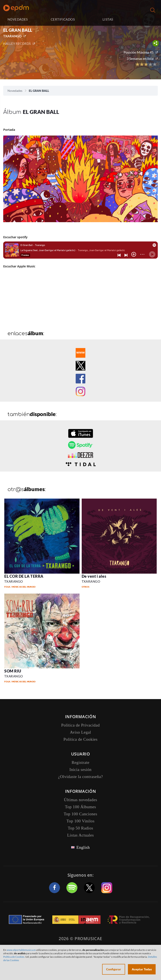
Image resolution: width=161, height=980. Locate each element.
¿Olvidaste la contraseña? (80, 777)
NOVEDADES (18, 19)
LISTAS (108, 19)
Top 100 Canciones (80, 814)
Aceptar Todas (142, 969)
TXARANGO (12, 36)
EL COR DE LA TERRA (24, 576)
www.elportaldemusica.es (21, 950)
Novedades (15, 91)
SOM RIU (13, 671)
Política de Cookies (80, 739)
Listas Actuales (80, 835)
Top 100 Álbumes (80, 807)
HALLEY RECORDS (17, 44)
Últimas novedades (80, 800)
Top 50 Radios (81, 828)
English (83, 847)
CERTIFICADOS (63, 19)
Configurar (114, 969)
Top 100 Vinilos (80, 821)
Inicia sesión (144, 19)
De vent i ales (94, 576)
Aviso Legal (80, 732)
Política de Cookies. (14, 957)
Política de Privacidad (80, 725)
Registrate (80, 762)
